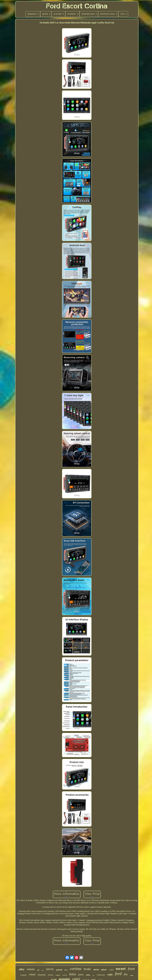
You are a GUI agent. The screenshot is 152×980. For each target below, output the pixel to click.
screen (65, 975)
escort (121, 969)
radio (110, 975)
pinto (81, 975)
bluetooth (42, 975)
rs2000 (111, 970)
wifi (38, 970)
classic (101, 975)
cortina (76, 969)
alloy (22, 969)
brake (87, 969)
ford (118, 974)
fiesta (66, 970)
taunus (50, 975)
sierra (50, 969)
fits (126, 974)
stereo (96, 969)
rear (94, 975)
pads (43, 970)
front (131, 969)
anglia (132, 975)
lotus (72, 974)
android (59, 970)
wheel (32, 975)
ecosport (23, 975)
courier (58, 975)
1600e (88, 975)
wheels (31, 969)
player (104, 970)
